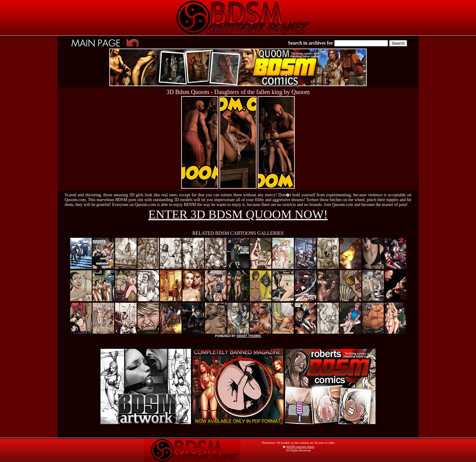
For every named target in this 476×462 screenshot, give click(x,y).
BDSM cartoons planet (301, 447)
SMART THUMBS (249, 336)
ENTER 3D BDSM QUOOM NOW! (238, 214)
